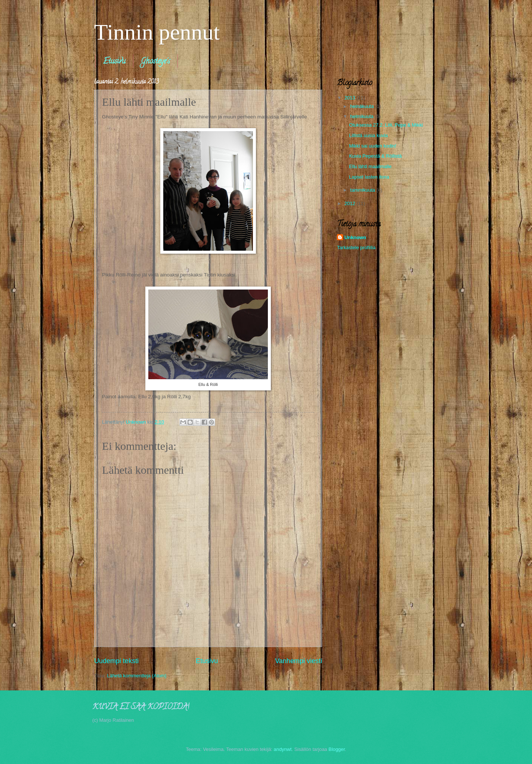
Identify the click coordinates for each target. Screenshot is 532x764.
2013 (350, 98)
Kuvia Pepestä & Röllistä (375, 156)
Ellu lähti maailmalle (370, 166)
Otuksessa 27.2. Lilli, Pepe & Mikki (386, 125)
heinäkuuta (363, 106)
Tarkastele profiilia (356, 248)
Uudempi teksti (116, 661)
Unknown (355, 237)
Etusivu (114, 62)
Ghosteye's (155, 62)
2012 (350, 203)
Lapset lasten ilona (369, 177)
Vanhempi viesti (299, 661)
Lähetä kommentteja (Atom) (137, 676)
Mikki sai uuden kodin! (373, 146)
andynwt (283, 749)
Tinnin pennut (157, 32)
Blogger (337, 749)
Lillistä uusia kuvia (368, 135)
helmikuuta (362, 116)
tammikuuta (363, 190)
